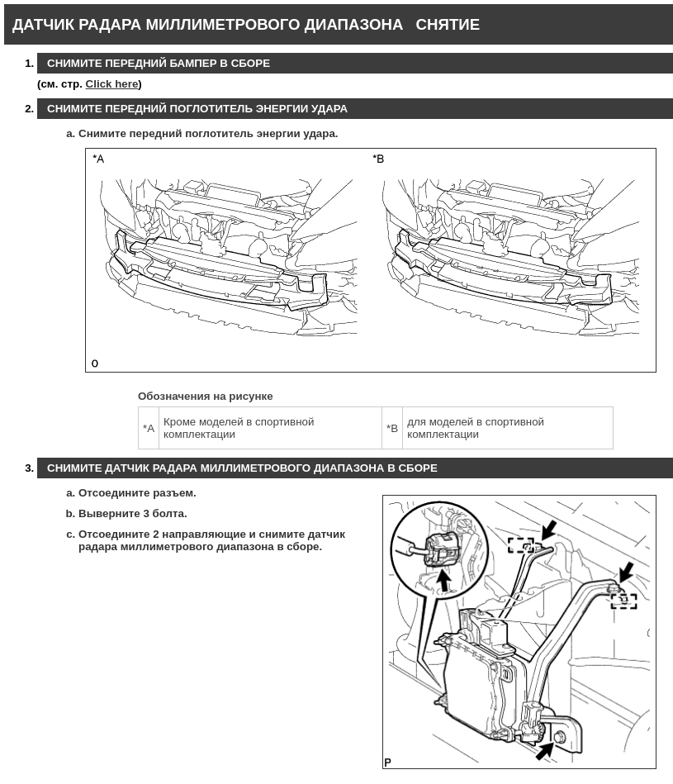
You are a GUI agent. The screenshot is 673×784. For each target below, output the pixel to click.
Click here (112, 84)
